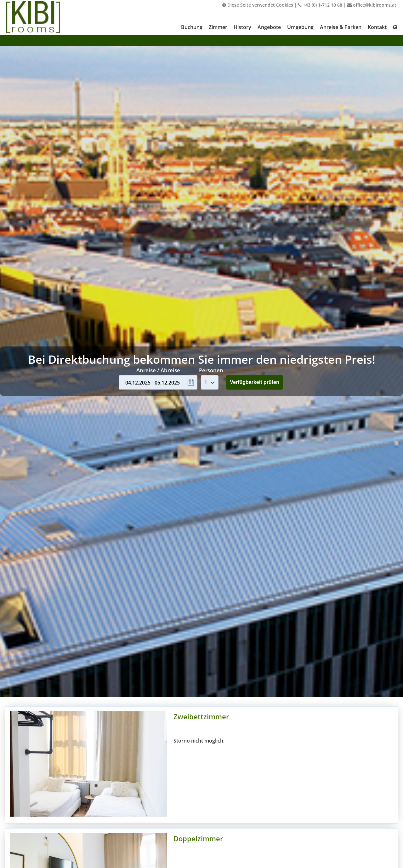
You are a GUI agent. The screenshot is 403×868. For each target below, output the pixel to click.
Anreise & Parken (341, 27)
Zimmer (218, 27)
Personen (211, 370)
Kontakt (377, 27)
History (242, 27)
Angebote (269, 27)
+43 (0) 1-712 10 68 (320, 5)
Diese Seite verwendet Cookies (258, 5)
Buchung (192, 27)
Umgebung (300, 27)
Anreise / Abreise (158, 370)
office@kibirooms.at (372, 5)
